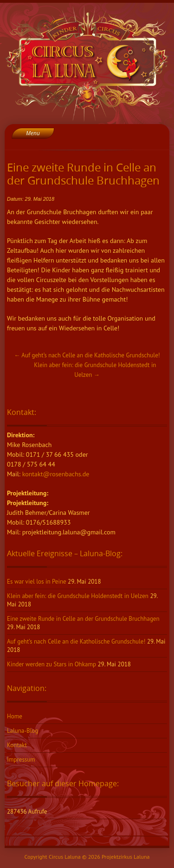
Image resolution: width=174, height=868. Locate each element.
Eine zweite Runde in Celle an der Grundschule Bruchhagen (83, 619)
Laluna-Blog (23, 731)
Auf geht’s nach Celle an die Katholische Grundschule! (87, 355)
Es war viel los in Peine (37, 582)
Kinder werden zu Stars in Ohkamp (52, 664)
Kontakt (17, 745)
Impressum (21, 759)
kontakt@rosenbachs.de (56, 474)
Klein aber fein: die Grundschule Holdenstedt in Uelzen (78, 596)
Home (15, 716)
